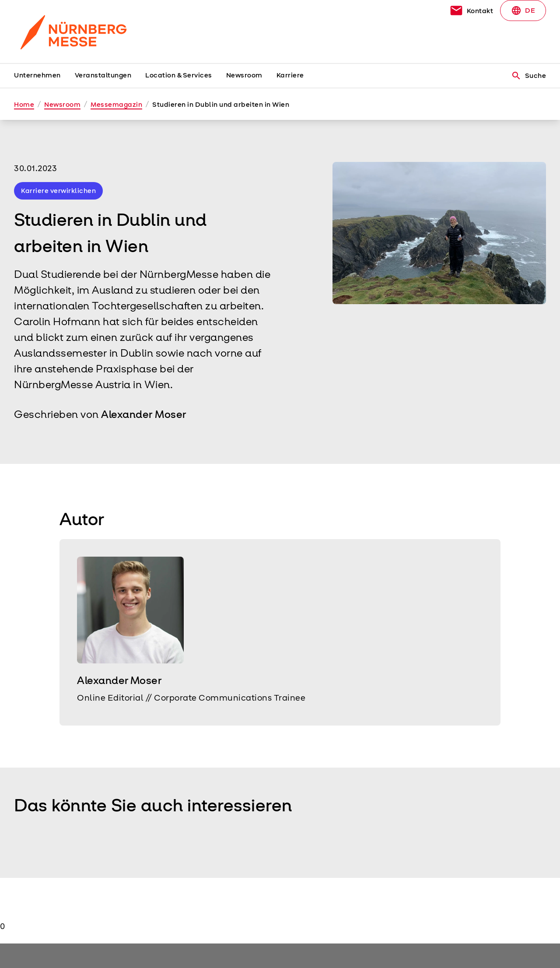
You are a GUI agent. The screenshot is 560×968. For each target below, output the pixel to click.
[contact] (471, 11)
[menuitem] (44, 76)
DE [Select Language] (523, 11)
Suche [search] (529, 76)
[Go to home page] (75, 32)
